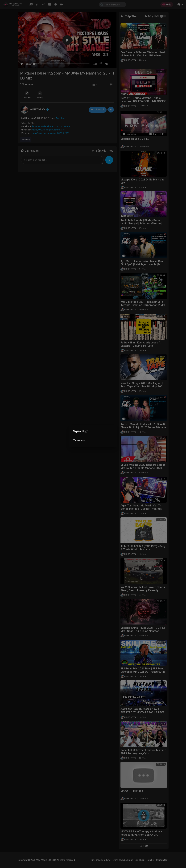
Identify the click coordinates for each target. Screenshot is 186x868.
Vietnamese (79, 440)
